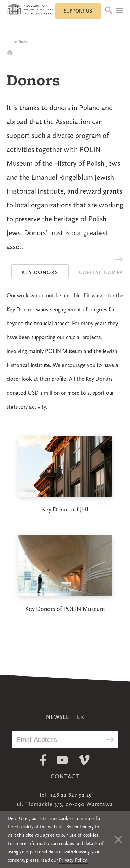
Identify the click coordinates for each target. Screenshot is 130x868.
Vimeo (84, 760)
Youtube (62, 760)
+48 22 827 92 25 (71, 795)
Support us (78, 11)
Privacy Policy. (73, 860)
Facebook (43, 760)
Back (23, 42)
